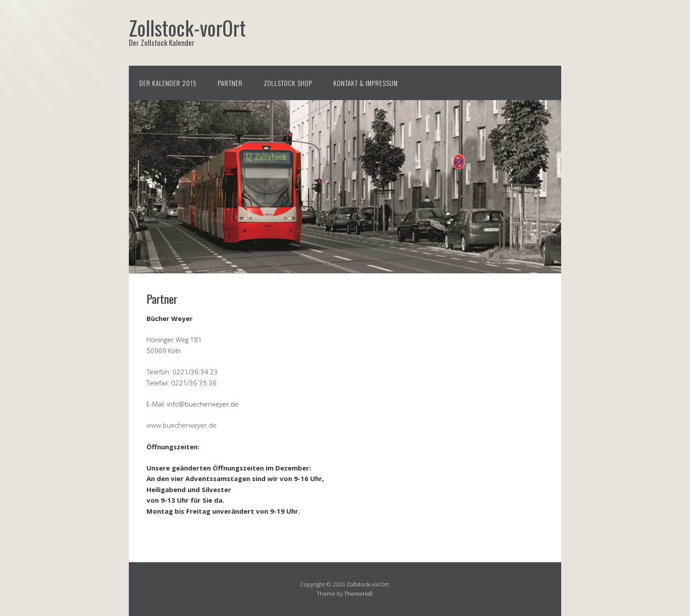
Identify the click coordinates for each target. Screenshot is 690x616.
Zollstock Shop (288, 83)
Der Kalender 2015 (168, 83)
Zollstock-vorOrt (367, 584)
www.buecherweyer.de (182, 425)
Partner (230, 83)
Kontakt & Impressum (366, 83)
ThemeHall (358, 594)
